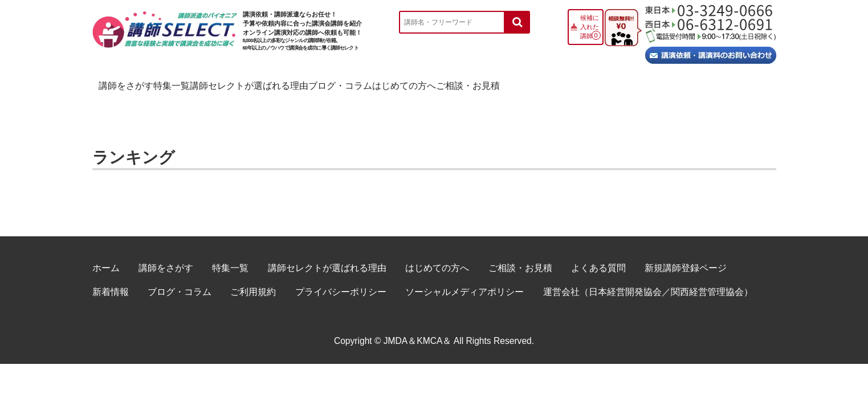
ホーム (106, 255)
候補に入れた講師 (590, 27)
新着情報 (111, 279)
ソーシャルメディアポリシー (464, 279)
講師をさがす (140, 83)
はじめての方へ (605, 83)
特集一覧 (234, 83)
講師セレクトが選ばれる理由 (358, 83)
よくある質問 (598, 255)
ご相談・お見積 (716, 83)
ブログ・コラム (494, 83)
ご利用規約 (253, 279)
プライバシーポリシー (341, 279)
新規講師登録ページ (686, 255)
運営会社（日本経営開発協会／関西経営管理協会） (648, 279)
